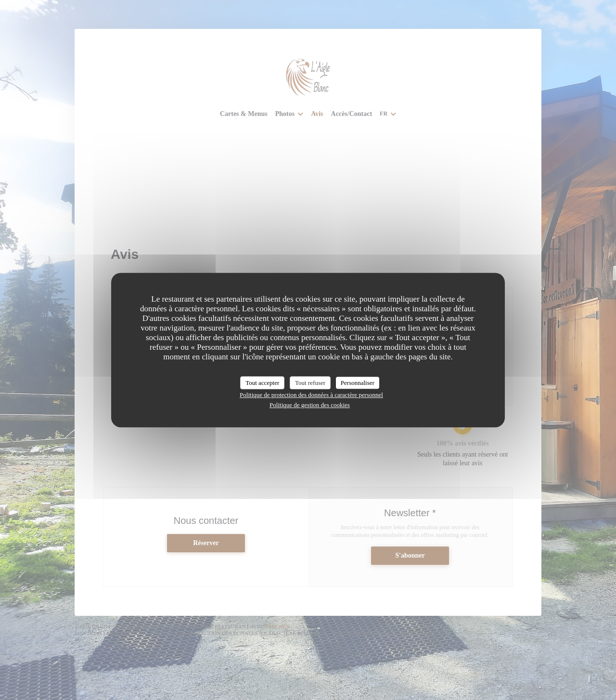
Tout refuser (310, 383)
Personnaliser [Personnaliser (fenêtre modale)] (358, 383)
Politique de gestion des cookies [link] (310, 405)
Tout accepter (262, 383)
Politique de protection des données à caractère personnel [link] (311, 395)
